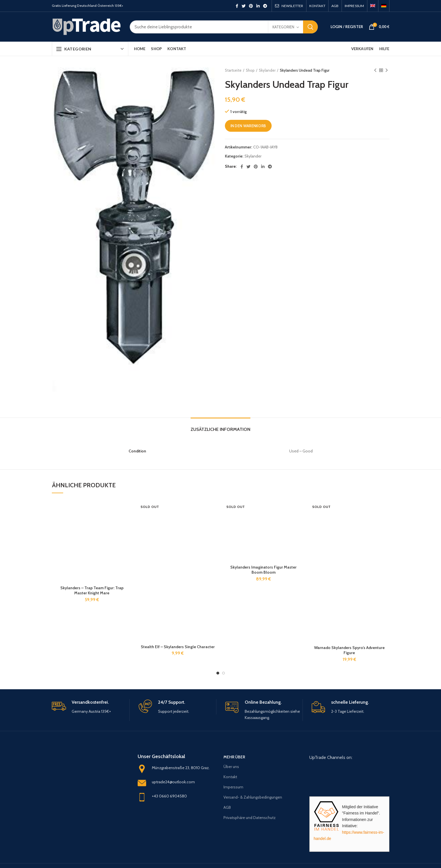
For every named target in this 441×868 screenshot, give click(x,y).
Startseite (233, 70)
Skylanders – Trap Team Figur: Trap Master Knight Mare (92, 590)
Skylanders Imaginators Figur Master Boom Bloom (263, 570)
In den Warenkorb (248, 126)
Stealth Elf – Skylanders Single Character (178, 647)
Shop (250, 70)
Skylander (267, 70)
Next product (387, 70)
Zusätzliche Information (221, 429)
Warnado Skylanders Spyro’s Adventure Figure (349, 650)
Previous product (375, 70)
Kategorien (283, 27)
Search (310, 27)
